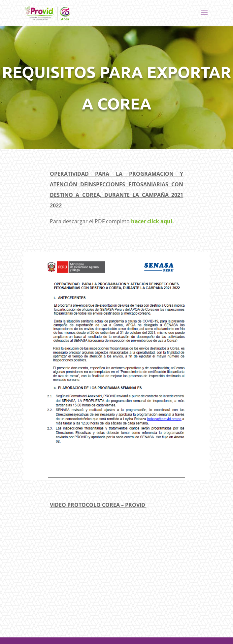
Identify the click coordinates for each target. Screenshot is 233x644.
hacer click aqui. (152, 221)
